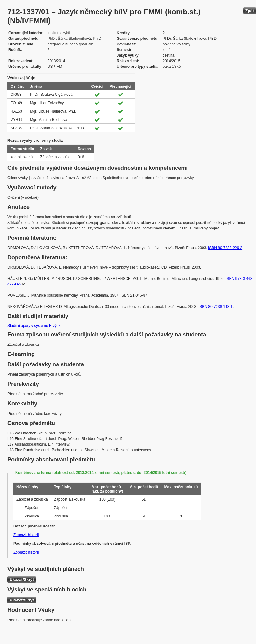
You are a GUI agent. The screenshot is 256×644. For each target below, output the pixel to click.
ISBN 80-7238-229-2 (225, 248)
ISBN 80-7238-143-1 (216, 307)
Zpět (250, 11)
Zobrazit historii (26, 535)
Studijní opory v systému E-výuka (35, 326)
